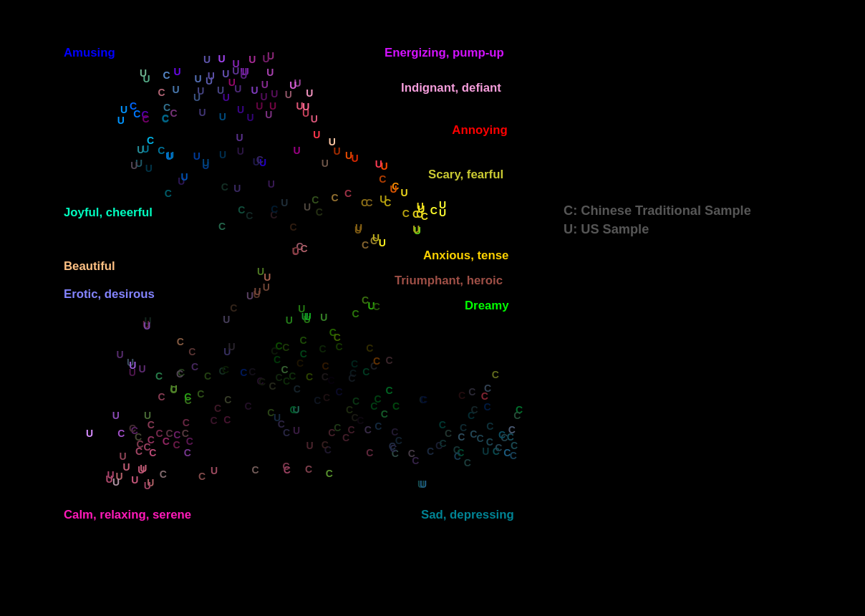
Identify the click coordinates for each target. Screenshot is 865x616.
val (20, 17)
